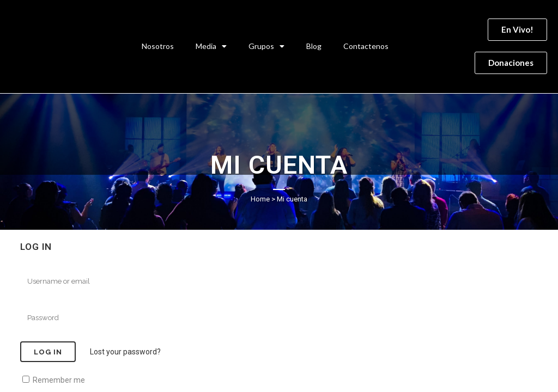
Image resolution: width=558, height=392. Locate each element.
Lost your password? (125, 352)
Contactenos (366, 46)
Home (260, 199)
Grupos (266, 46)
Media (211, 46)
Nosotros (158, 46)
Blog (314, 46)
